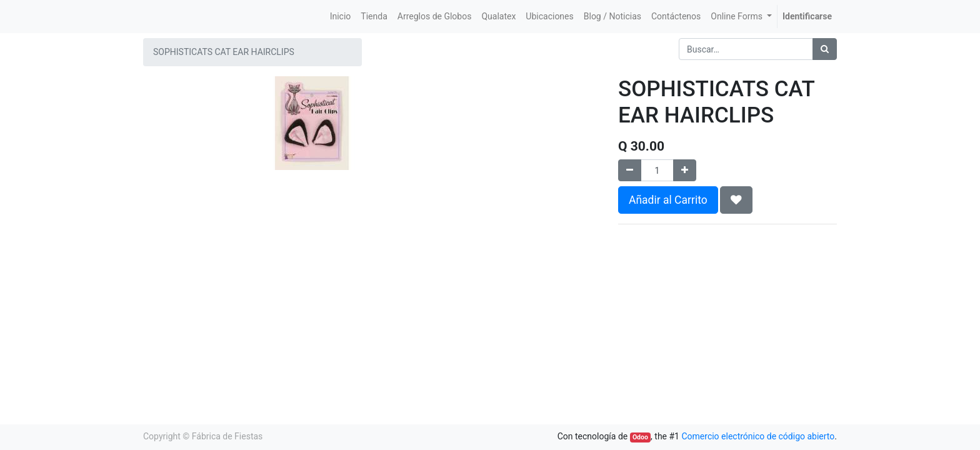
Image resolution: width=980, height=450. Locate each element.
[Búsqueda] (825, 49)
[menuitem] (341, 17)
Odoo (640, 437)
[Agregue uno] (685, 170)
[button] (736, 200)
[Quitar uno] (630, 170)
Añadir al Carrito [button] (668, 200)
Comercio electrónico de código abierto (758, 436)
